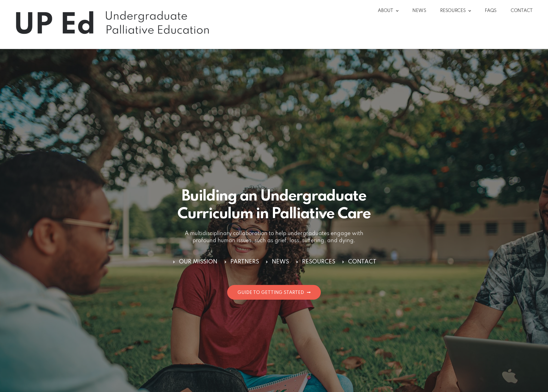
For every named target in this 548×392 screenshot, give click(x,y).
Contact (522, 11)
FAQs (491, 11)
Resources (455, 11)
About (388, 11)
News (419, 11)
